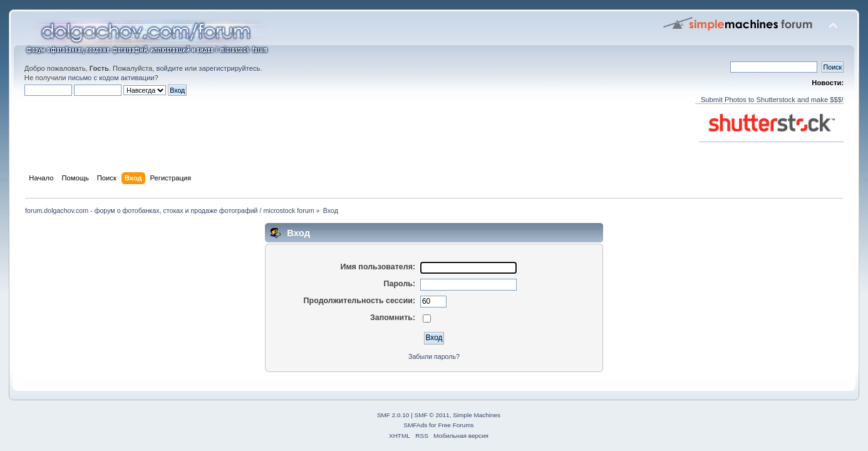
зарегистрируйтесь (229, 68)
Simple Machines (477, 415)
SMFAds (416, 425)
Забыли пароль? (434, 356)
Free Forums (456, 425)
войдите (170, 68)
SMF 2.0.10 (393, 415)
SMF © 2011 (432, 415)
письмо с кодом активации (111, 78)
